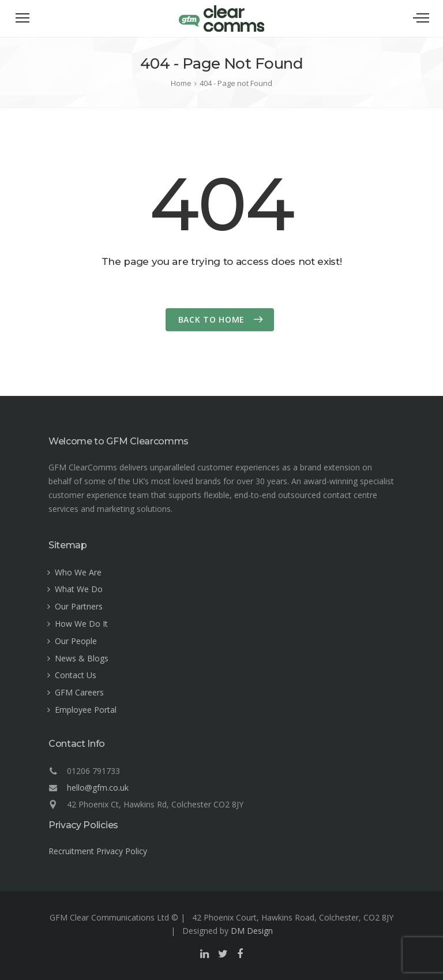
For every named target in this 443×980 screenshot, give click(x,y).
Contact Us (76, 675)
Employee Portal (86, 710)
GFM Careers (79, 692)
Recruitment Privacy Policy (98, 851)
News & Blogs (82, 658)
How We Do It (81, 624)
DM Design (252, 931)
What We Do (79, 589)
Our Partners (79, 606)
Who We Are (78, 572)
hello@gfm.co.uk (98, 788)
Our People (76, 641)
